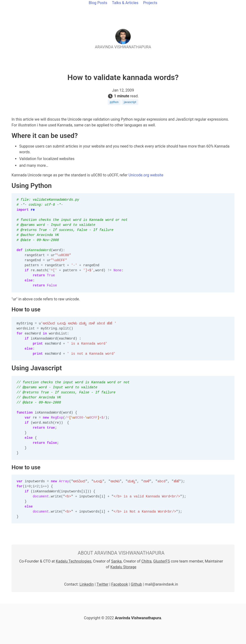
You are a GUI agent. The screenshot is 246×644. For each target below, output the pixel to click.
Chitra (147, 561)
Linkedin (87, 584)
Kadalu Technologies (74, 561)
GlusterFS (162, 561)
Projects (150, 3)
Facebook (120, 584)
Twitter (102, 584)
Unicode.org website (146, 175)
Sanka (116, 561)
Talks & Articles (125, 3)
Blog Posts (98, 3)
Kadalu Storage (123, 567)
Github (136, 584)
